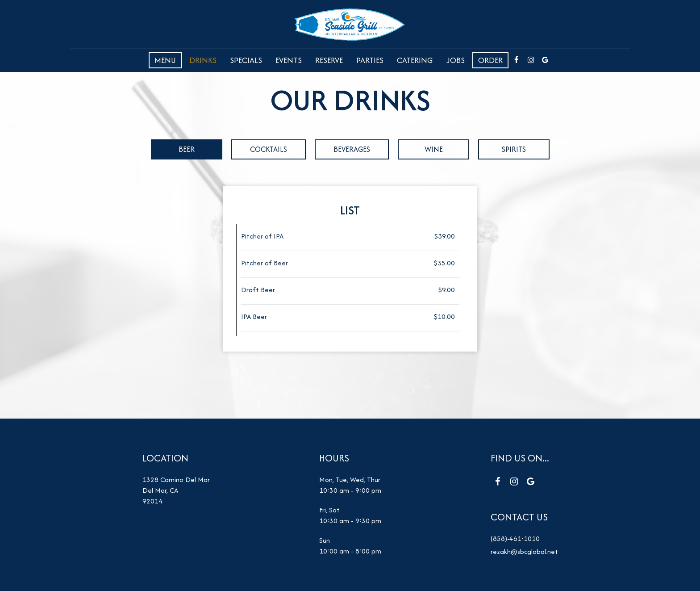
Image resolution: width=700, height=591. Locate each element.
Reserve (329, 60)
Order (490, 60)
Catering (415, 60)
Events (289, 60)
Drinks (203, 60)
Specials (246, 60)
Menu (165, 60)
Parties (370, 60)
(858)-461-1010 (515, 539)
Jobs (456, 60)
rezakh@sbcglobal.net (524, 551)
